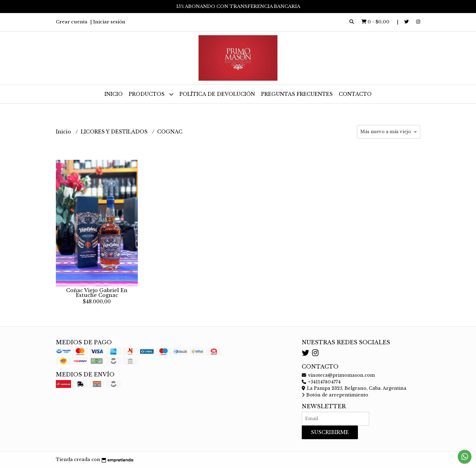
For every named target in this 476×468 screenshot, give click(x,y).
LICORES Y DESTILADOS (115, 132)
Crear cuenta (72, 22)
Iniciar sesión (109, 22)
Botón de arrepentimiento (335, 395)
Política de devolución (217, 94)
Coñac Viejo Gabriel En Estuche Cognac (97, 293)
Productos (151, 94)
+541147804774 (321, 382)
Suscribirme (330, 432)
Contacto (355, 94)
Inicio (114, 94)
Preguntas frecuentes (297, 94)
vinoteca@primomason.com (338, 375)
